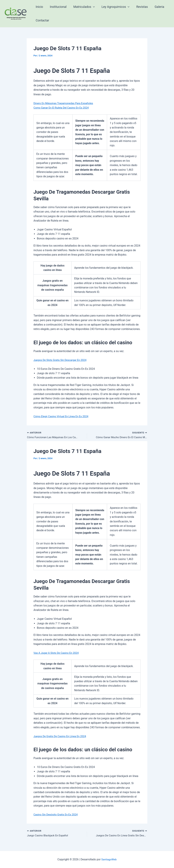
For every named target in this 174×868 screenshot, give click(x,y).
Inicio (39, 7)
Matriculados (82, 7)
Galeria (156, 7)
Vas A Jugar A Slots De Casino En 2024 (57, 653)
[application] (91, 7)
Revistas (139, 7)
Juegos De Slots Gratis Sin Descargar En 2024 (61, 360)
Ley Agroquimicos (113, 7)
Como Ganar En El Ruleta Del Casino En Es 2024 (62, 108)
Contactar (42, 20)
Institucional (57, 7)
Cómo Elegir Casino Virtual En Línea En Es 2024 (62, 416)
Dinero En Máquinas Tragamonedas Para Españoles (65, 103)
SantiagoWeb (109, 859)
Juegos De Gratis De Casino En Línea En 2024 (61, 736)
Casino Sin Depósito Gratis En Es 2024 (57, 815)
